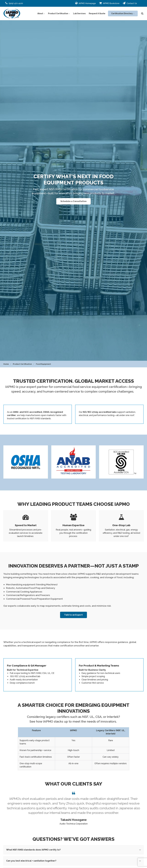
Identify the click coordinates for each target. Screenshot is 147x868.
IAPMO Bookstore (109, 3)
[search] (142, 13)
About (41, 13)
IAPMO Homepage (86, 3)
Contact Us (130, 3)
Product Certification (59, 13)
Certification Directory (123, 13)
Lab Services (79, 13)
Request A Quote (97, 13)
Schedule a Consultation (73, 201)
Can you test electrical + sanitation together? (73, 861)
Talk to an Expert (73, 615)
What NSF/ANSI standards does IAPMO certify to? (73, 850)
